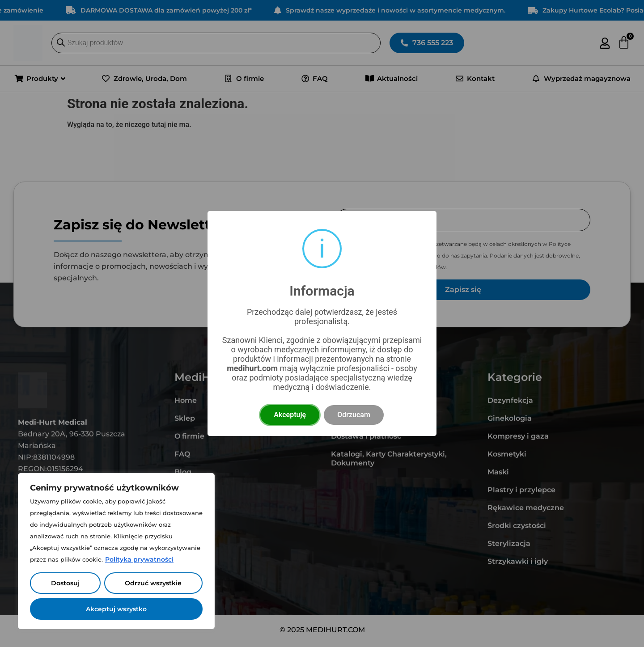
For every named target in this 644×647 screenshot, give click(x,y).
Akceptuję (290, 415)
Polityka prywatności (139, 559)
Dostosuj (65, 583)
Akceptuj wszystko (116, 609)
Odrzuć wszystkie (153, 583)
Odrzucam (354, 415)
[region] (116, 551)
